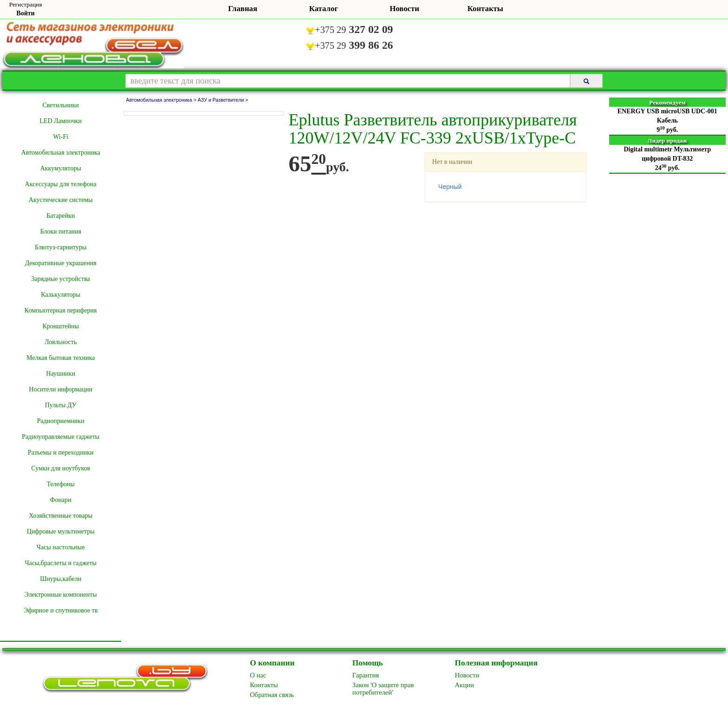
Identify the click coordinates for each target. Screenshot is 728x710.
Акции (465, 685)
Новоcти (467, 675)
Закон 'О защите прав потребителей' (383, 689)
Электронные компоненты (61, 595)
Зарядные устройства (60, 279)
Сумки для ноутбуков (61, 468)
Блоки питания (61, 231)
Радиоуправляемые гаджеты (61, 437)
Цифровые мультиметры (61, 531)
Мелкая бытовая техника (61, 358)
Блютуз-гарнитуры (61, 247)
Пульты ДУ (61, 405)
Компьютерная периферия (61, 310)
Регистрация (26, 4)
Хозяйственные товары (61, 516)
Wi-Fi (61, 137)
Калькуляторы (61, 295)
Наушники (61, 374)
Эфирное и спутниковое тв (61, 610)
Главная (243, 9)
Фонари (61, 500)
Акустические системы (61, 200)
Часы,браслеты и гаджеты (61, 563)
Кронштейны (60, 326)
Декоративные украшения (61, 263)
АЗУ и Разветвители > (223, 100)
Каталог (324, 9)
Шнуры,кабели (61, 579)
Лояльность (61, 342)
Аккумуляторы (60, 168)
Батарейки (61, 216)
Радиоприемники (61, 421)
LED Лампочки (61, 121)
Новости (404, 9)
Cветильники (60, 105)
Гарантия (366, 675)
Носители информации (61, 389)
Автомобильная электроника (61, 153)
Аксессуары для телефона (61, 184)
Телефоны (61, 484)
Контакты (485, 9)
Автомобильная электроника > (162, 100)
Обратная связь (272, 695)
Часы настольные (61, 547)
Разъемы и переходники (61, 453)
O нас (258, 675)
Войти (25, 13)
